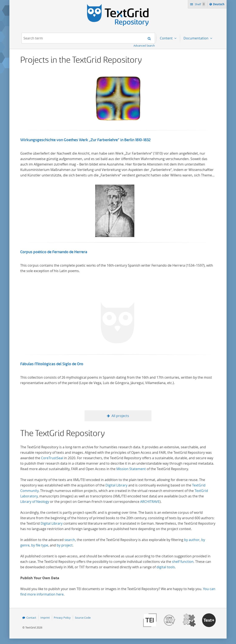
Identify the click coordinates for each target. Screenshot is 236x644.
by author (192, 540)
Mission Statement (131, 469)
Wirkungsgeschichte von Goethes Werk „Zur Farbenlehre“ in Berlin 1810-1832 (86, 140)
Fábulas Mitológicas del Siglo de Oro (52, 364)
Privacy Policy (62, 618)
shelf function (183, 562)
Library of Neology (35, 502)
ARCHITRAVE (150, 502)
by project (65, 545)
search (70, 540)
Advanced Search (144, 46)
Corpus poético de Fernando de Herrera (54, 252)
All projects (120, 416)
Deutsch (219, 5)
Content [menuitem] (167, 38)
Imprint (45, 618)
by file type (40, 545)
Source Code (83, 618)
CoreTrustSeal (52, 458)
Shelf (200, 4)
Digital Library (116, 485)
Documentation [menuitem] (196, 38)
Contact (31, 618)
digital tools (166, 567)
